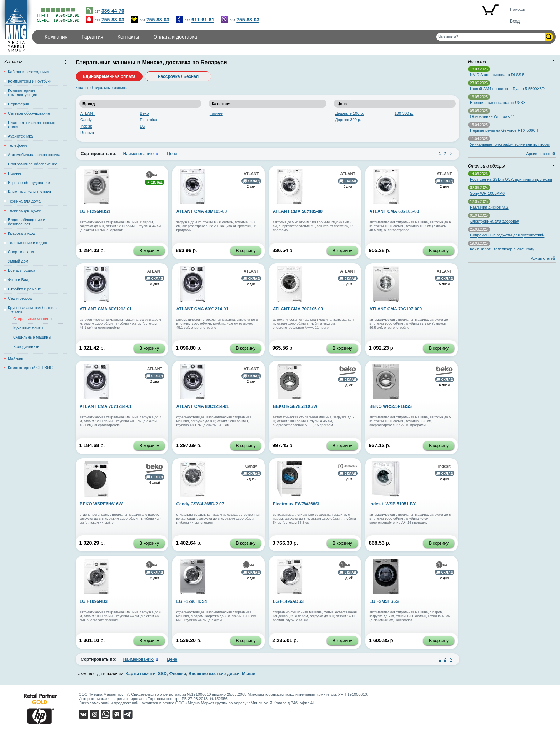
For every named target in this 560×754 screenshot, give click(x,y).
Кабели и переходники (28, 72)
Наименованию (138, 154)
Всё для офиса (22, 270)
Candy (86, 120)
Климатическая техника (29, 192)
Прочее (15, 173)
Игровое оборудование (29, 183)
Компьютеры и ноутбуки (30, 81)
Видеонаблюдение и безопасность (27, 222)
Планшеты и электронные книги (32, 125)
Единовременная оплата (109, 76)
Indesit (86, 126)
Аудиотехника (20, 136)
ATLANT (88, 113)
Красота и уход (22, 233)
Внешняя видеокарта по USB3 (498, 103)
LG (143, 126)
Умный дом (18, 261)
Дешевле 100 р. (349, 113)
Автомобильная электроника (34, 155)
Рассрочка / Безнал (178, 76)
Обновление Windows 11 (492, 116)
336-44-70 (113, 11)
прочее (216, 113)
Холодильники (26, 346)
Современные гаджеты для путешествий (507, 235)
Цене (172, 154)
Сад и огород (20, 298)
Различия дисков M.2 (489, 207)
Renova (87, 133)
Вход (515, 21)
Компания (56, 37)
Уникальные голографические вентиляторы (510, 144)
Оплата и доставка (175, 37)
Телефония (18, 145)
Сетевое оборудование (29, 113)
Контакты (128, 37)
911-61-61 (203, 20)
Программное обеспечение (33, 164)
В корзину (149, 251)
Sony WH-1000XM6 (487, 193)
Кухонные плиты (28, 328)
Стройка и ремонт (24, 289)
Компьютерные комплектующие (22, 93)
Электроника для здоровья (495, 221)
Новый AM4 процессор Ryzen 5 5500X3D (507, 89)
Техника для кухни (25, 210)
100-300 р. (404, 113)
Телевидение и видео (27, 243)
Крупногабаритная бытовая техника (33, 310)
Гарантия (92, 37)
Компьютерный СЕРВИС (30, 368)
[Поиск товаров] (491, 37)
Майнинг (16, 358)
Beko (144, 113)
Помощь (517, 9)
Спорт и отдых (21, 252)
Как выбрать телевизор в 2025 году (502, 249)
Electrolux (149, 120)
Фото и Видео (20, 280)
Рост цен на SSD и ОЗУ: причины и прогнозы (511, 179)
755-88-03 (113, 20)
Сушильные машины (32, 337)
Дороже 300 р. (348, 120)
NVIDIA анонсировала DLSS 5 (497, 75)
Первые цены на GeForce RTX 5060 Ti (505, 130)
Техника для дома (24, 201)
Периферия (19, 104)
